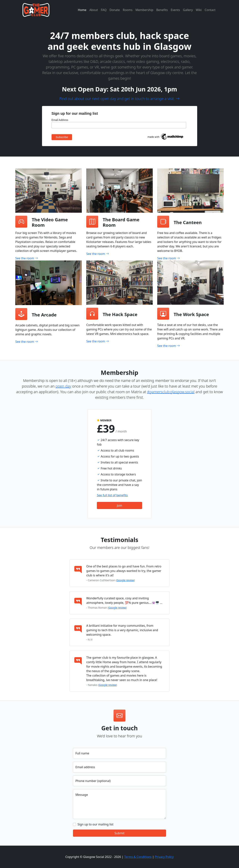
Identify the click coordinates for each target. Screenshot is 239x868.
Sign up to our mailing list (96, 824)
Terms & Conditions (138, 857)
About (94, 10)
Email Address (60, 120)
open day (63, 386)
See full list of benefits (112, 495)
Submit (119, 833)
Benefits (162, 10)
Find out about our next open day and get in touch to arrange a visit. (119, 99)
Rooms (128, 10)
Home (82, 10)
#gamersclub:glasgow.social (171, 392)
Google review (125, 580)
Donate (115, 10)
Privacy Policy (164, 857)
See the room (27, 258)
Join (119, 505)
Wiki (199, 10)
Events (175, 10)
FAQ (104, 10)
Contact (210, 10)
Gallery (188, 10)
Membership (144, 10)
